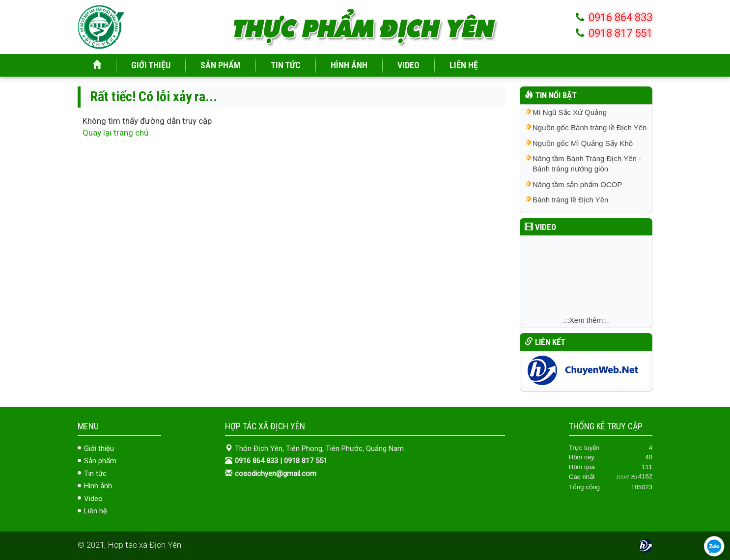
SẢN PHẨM (221, 65)
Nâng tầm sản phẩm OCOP (577, 184)
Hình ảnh (98, 486)
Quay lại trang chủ (115, 133)
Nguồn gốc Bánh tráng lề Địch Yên (590, 127)
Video (93, 499)
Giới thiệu (99, 448)
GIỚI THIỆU (151, 65)
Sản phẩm (100, 461)
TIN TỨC (286, 65)
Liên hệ (96, 511)
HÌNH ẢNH (349, 65)
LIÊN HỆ (464, 65)
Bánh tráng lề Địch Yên (570, 200)
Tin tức (95, 474)
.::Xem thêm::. (586, 320)
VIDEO (408, 65)
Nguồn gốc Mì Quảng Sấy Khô (583, 143)
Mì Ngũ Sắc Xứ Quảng (570, 112)
